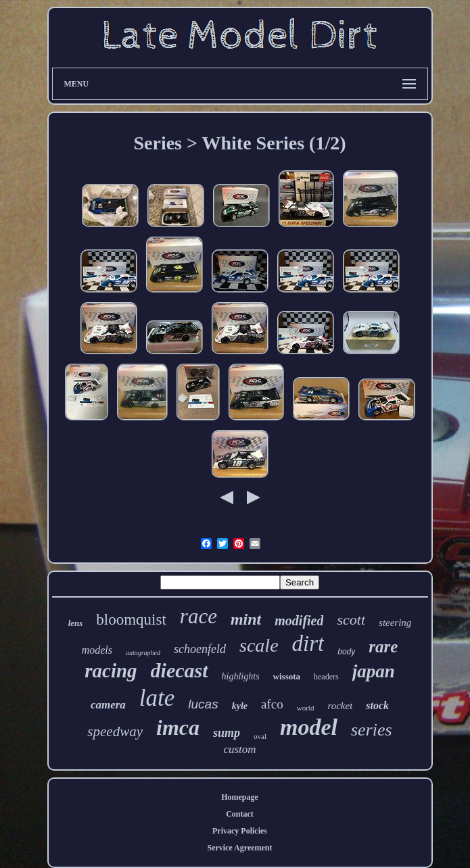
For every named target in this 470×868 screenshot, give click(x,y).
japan (374, 671)
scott (351, 620)
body (346, 652)
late (157, 698)
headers (326, 677)
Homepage (240, 797)
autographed (143, 653)
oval (260, 736)
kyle (240, 706)
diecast (180, 670)
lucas (203, 704)
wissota (287, 676)
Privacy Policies (240, 831)
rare (383, 647)
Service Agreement (239, 848)
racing (111, 671)
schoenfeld (200, 649)
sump (227, 733)
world (306, 708)
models (97, 650)
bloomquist (131, 620)
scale (259, 645)
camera (108, 705)
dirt (308, 644)
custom (239, 749)
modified (299, 621)
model (309, 727)
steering (395, 623)
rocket (340, 706)
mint (246, 619)
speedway (115, 731)
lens (76, 623)
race (198, 616)
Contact (240, 814)
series (372, 730)
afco (272, 704)
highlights (241, 676)
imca (178, 727)
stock (377, 705)
